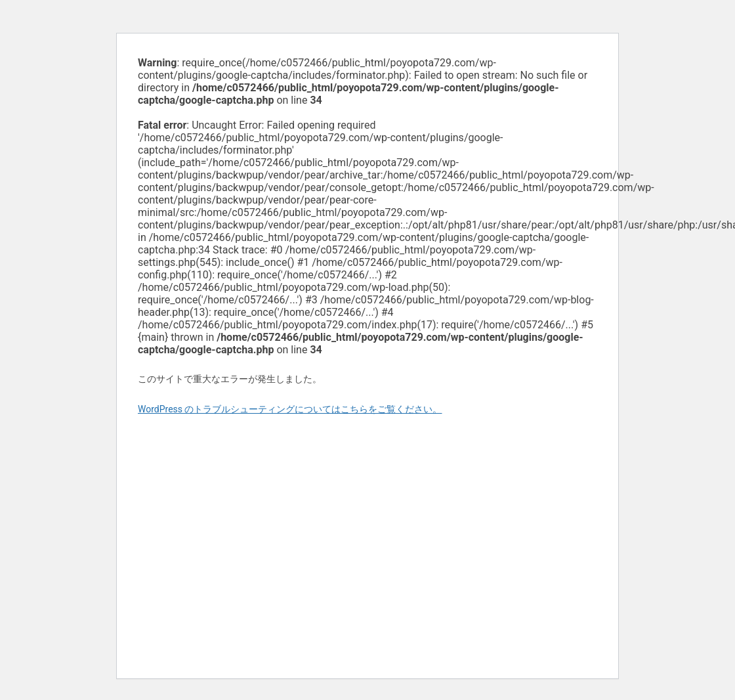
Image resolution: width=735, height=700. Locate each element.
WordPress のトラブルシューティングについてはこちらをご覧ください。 (290, 409)
